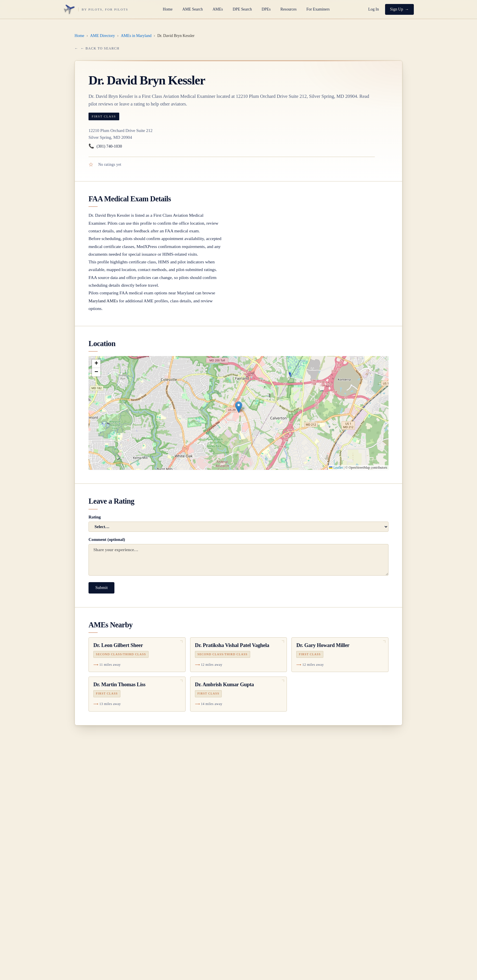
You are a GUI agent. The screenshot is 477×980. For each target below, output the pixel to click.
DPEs (266, 9)
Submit (101, 588)
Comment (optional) (238, 556)
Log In (374, 9)
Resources (288, 9)
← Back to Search (100, 48)
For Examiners (318, 9)
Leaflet (336, 468)
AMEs (218, 9)
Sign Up (396, 9)
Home (168, 9)
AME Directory (103, 36)
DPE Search (242, 9)
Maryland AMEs (103, 301)
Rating (238, 523)
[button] (239, 407)
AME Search (192, 9)
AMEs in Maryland (136, 36)
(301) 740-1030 (105, 146)
